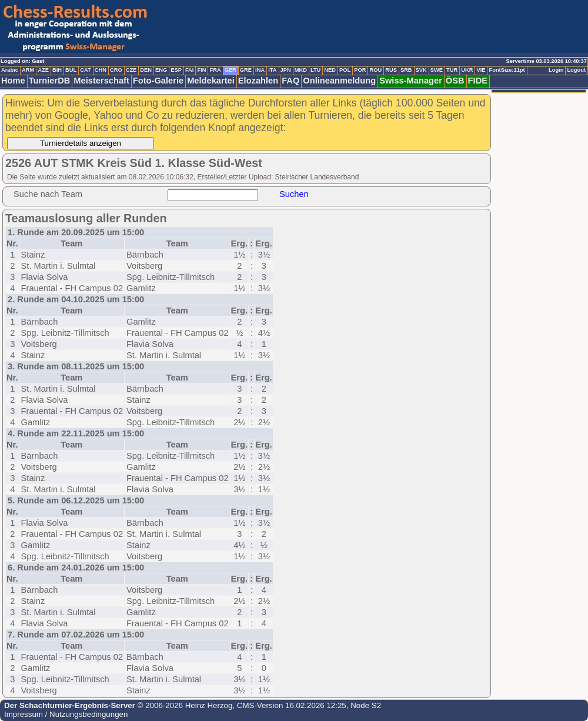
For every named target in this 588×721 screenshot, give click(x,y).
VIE (481, 70)
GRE (246, 70)
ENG (161, 70)
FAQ (290, 81)
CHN (101, 70)
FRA (215, 70)
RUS (391, 70)
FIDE (478, 81)
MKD (301, 70)
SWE (437, 70)
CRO (116, 70)
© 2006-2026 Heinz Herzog (184, 705)
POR (360, 70)
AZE (43, 70)
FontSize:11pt (507, 70)
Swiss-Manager (411, 81)
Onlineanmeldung (339, 81)
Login (556, 70)
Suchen (294, 194)
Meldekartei (211, 81)
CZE (131, 70)
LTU (315, 70)
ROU (375, 70)
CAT (85, 70)
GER (230, 70)
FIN (201, 70)
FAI (190, 70)
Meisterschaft (101, 81)
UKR (467, 70)
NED (330, 70)
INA (260, 70)
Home (13, 81)
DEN (146, 70)
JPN (286, 70)
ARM (28, 70)
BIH (57, 70)
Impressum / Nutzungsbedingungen (66, 714)
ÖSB (455, 81)
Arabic (10, 70)
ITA (272, 70)
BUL (71, 70)
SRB (406, 70)
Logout (576, 70)
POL (345, 70)
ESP (176, 70)
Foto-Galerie (158, 81)
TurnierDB (50, 81)
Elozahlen (258, 81)
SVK (421, 70)
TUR (452, 70)
